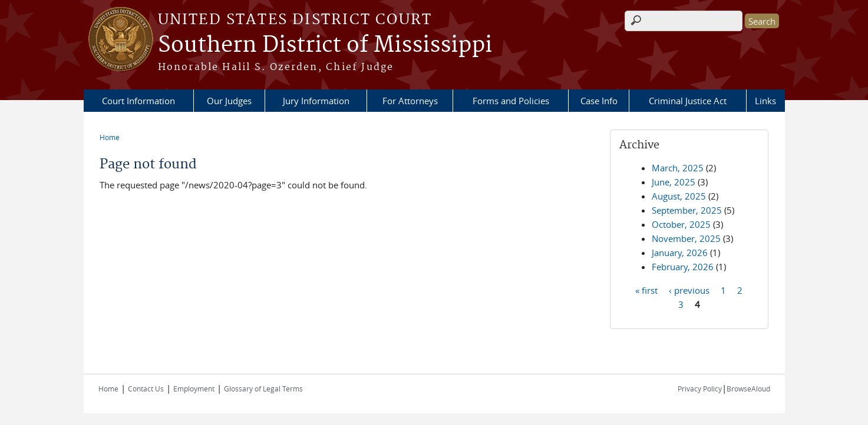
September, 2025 (687, 210)
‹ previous (689, 290)
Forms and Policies (511, 101)
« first (646, 290)
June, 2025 (674, 182)
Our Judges (229, 101)
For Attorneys (410, 101)
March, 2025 (678, 168)
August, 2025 (679, 196)
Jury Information (316, 101)
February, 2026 (683, 267)
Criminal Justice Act (688, 101)
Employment (194, 389)
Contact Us (146, 389)
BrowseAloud (748, 389)
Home (110, 137)
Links (765, 101)
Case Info (599, 101)
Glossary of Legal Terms (263, 389)
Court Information (138, 101)
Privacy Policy (700, 389)
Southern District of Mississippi (325, 45)
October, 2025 (681, 224)
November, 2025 (686, 238)
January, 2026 (680, 253)
